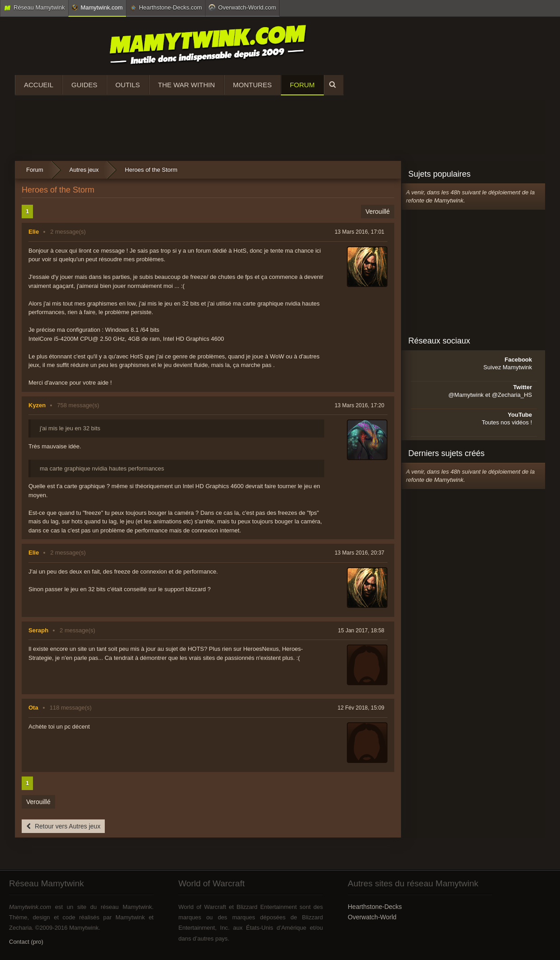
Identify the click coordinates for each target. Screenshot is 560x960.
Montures (252, 85)
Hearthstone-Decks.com (166, 8)
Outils (128, 85)
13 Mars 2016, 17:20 (359, 405)
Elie (34, 232)
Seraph (38, 630)
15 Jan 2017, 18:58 (361, 631)
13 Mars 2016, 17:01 (359, 232)
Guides (84, 85)
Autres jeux (84, 170)
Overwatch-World (372, 917)
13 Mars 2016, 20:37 (359, 553)
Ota (33, 708)
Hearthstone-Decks (375, 907)
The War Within (187, 85)
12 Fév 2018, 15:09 (361, 708)
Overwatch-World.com (242, 7)
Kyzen (37, 405)
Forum (302, 85)
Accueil (39, 85)
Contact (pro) (26, 942)
